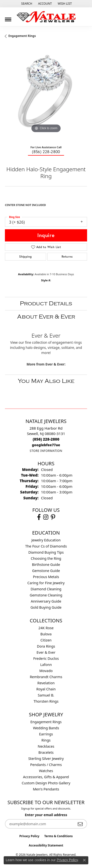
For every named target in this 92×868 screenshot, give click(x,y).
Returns (67, 257)
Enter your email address (46, 815)
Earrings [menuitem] (46, 734)
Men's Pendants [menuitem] (46, 789)
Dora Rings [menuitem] (46, 646)
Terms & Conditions (58, 836)
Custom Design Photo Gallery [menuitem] (46, 783)
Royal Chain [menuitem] (46, 689)
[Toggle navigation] (8, 18)
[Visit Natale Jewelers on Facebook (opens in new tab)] (39, 517)
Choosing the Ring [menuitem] (46, 558)
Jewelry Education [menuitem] (46, 540)
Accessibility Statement (46, 845)
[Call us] (46, 445)
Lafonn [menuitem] (46, 665)
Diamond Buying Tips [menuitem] (46, 552)
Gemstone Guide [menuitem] (46, 571)
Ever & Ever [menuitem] (46, 652)
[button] (26, 4)
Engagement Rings (22, 36)
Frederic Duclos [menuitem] (46, 658)
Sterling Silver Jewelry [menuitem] (46, 759)
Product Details (46, 303)
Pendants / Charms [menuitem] (46, 765)
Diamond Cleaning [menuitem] (46, 589)
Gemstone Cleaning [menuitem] (46, 595)
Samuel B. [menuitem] (46, 695)
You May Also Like (46, 381)
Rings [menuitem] (46, 740)
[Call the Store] (46, 439)
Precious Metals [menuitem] (46, 577)
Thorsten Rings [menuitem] (46, 701)
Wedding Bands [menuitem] (46, 728)
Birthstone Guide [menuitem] (46, 565)
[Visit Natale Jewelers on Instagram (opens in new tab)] (46, 517)
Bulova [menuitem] (46, 634)
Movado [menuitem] (46, 671)
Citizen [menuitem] (46, 640)
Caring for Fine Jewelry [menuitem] (46, 583)
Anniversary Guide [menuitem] (46, 601)
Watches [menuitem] (46, 771)
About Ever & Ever (46, 317)
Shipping (25, 257)
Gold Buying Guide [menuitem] (46, 607)
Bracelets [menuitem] (46, 752)
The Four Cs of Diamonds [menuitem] (46, 546)
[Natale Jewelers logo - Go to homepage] (46, 17)
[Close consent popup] (84, 860)
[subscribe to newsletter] (80, 824)
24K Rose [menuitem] (46, 628)
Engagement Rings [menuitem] (46, 722)
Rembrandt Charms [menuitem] (46, 677)
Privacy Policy (29, 836)
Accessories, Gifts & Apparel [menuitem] (46, 777)
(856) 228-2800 (46, 152)
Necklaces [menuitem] (46, 746)
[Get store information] (46, 451)
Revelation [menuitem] (46, 683)
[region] (46, 93)
